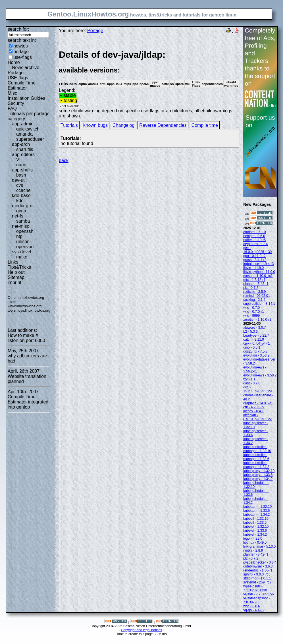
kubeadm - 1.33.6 (256, 511)
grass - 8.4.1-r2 (255, 260)
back (64, 161)
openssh (25, 231)
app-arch (21, 144)
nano (21, 165)
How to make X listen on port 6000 (26, 338)
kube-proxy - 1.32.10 (259, 471)
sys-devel (22, 252)
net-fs (18, 216)
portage (21, 52)
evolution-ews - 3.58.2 (260, 375)
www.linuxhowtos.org (25, 306)
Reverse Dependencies (163, 125)
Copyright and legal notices (142, 630)
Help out (16, 272)
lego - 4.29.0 (253, 539)
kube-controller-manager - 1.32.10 (257, 449)
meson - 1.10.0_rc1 (258, 276)
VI (18, 160)
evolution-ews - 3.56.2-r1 (255, 369)
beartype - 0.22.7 (256, 336)
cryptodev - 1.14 (255, 244)
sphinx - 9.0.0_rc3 (257, 574)
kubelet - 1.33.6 (255, 531)
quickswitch (28, 129)
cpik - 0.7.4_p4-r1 (256, 343)
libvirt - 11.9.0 (253, 268)
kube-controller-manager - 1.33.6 (256, 457)
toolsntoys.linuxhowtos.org (29, 310)
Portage (16, 73)
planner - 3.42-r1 (256, 284)
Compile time (205, 125)
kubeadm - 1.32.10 (257, 507)
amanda (24, 134)
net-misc (20, 226)
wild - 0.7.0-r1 (254, 312)
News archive (26, 68)
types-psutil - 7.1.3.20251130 (255, 588)
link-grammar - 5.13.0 (259, 546)
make (22, 257)
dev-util (19, 180)
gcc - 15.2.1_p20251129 (257, 389)
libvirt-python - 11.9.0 (259, 272)
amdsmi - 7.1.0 (254, 232)
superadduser (30, 139)
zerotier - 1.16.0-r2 (257, 320)
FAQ (12, 108)
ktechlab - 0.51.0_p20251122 (257, 417)
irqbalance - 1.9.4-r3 (258, 264)
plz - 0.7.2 (251, 288)
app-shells (22, 170)
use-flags (23, 57)
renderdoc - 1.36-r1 (258, 570)
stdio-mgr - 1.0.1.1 (257, 578)
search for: (18, 29)
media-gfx (22, 206)
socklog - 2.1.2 (254, 300)
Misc (12, 93)
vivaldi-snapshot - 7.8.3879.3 (256, 600)
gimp (21, 211)
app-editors (23, 155)
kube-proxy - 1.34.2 (258, 479)
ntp (19, 236)
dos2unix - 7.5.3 (255, 351)
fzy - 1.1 (249, 379)
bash (21, 175)
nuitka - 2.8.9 (253, 550)
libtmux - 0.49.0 (255, 542)
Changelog (123, 125)
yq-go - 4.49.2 (254, 610)
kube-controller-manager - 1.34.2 (256, 465)
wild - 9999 (251, 316)
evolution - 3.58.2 (256, 355)
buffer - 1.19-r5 (254, 240)
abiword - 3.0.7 (254, 328)
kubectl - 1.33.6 (255, 523)
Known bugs (95, 125)
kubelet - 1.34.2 (255, 535)
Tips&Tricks (19, 267)
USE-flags (18, 78)
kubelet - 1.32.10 (256, 527)
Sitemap (16, 277)
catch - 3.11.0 (254, 339)
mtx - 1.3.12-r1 (254, 280)
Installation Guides (26, 98)
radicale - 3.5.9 (254, 292)
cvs (20, 185)
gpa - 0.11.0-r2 (254, 256)
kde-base (21, 195)
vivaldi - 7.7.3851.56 (258, 594)
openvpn (25, 247)
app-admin (23, 124)
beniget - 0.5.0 (254, 236)
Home (14, 62)
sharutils (25, 149)
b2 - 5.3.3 (250, 332)
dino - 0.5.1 (252, 347)
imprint (14, 282)
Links (13, 262)
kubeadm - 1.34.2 (256, 515)
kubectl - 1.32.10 (256, 519)
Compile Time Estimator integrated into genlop (28, 402)
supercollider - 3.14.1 (259, 304)
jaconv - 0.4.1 (253, 411)
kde (20, 201)
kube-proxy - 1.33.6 (258, 475)
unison (23, 242)
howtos (21, 46)
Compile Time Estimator (22, 85)
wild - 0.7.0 (251, 308)
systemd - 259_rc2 (257, 582)
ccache (23, 190)
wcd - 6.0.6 (252, 606)
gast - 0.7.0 (252, 383)
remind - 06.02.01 (257, 296)
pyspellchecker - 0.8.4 (260, 562)
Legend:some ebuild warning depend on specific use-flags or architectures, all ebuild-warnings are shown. (149, 84)
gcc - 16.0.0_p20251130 (257, 250)
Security (16, 103)
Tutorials (69, 125)
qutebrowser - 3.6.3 (258, 566)
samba (23, 221)
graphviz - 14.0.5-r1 (258, 403)
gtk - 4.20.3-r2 (254, 407)
